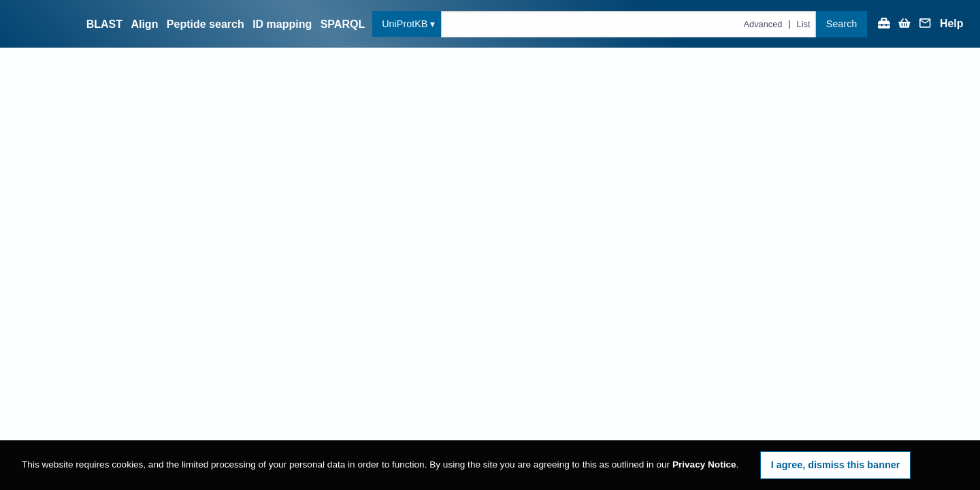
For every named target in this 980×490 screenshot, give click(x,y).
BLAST (104, 24)
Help (952, 24)
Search (842, 24)
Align (144, 24)
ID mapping (282, 24)
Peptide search (206, 24)
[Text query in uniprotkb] (628, 24)
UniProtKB (405, 24)
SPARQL (343, 24)
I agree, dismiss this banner (836, 465)
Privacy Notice (704, 464)
